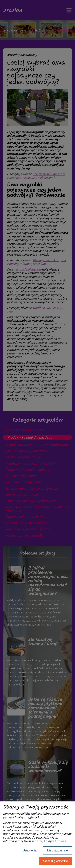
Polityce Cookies (55, 841)
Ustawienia (30, 850)
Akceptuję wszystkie (55, 861)
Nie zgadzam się (58, 850)
